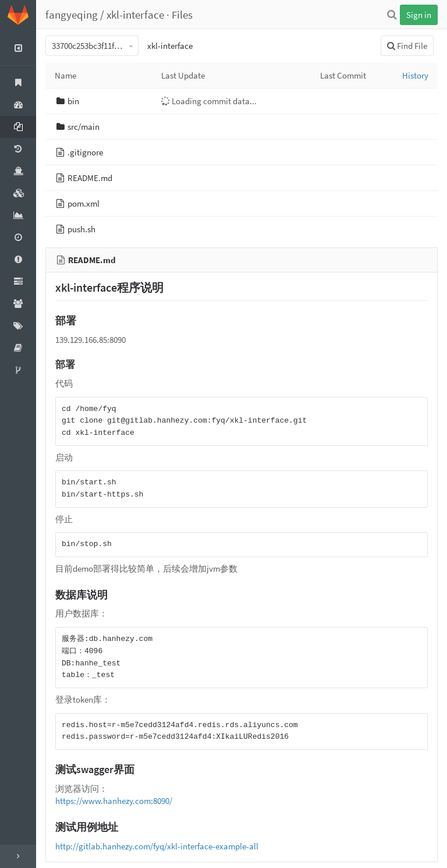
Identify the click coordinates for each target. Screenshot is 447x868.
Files (182, 15)
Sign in (419, 15)
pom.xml (84, 203)
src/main (84, 127)
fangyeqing (72, 15)
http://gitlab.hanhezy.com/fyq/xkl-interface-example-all (157, 846)
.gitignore (85, 152)
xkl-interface (135, 15)
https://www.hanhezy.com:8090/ (114, 801)
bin (73, 101)
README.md (90, 178)
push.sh (81, 229)
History (415, 75)
